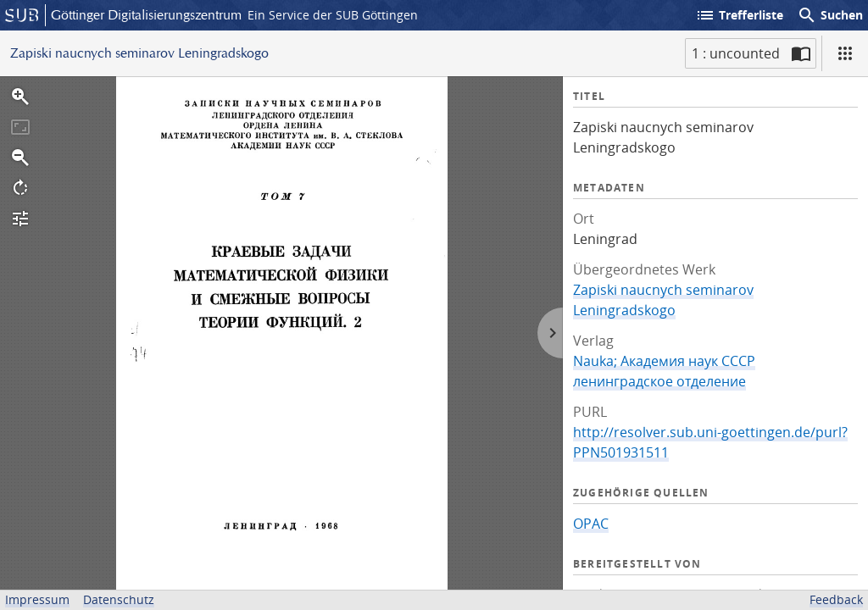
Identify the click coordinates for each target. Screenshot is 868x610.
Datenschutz (119, 599)
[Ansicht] (845, 53)
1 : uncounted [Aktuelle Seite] (736, 53)
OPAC (591, 524)
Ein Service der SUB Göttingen (333, 15)
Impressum (37, 599)
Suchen (830, 15)
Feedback (836, 599)
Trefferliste (739, 15)
